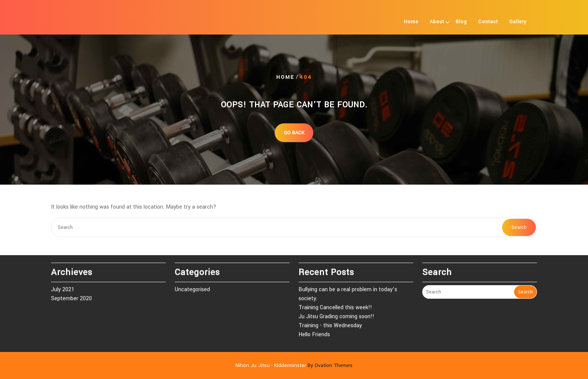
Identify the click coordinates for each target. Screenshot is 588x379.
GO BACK (294, 132)
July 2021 (63, 290)
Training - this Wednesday (330, 326)
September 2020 (71, 299)
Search (519, 227)
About (437, 22)
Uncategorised (192, 290)
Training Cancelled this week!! (335, 308)
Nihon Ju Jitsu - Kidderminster (294, 365)
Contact (488, 22)
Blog (461, 22)
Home (411, 22)
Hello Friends (314, 335)
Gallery (518, 22)
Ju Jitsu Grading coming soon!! (336, 317)
